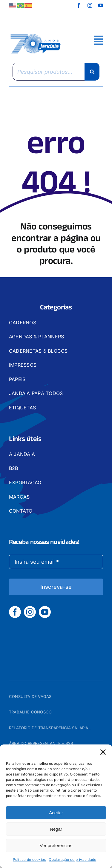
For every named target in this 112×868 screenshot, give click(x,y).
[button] (103, 752)
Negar (56, 829)
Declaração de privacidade (72, 859)
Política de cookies (29, 859)
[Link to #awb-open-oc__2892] (98, 40)
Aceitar (56, 813)
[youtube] (101, 5)
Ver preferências (56, 845)
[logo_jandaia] (36, 34)
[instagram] (90, 5)
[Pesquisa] (92, 72)
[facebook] (79, 5)
